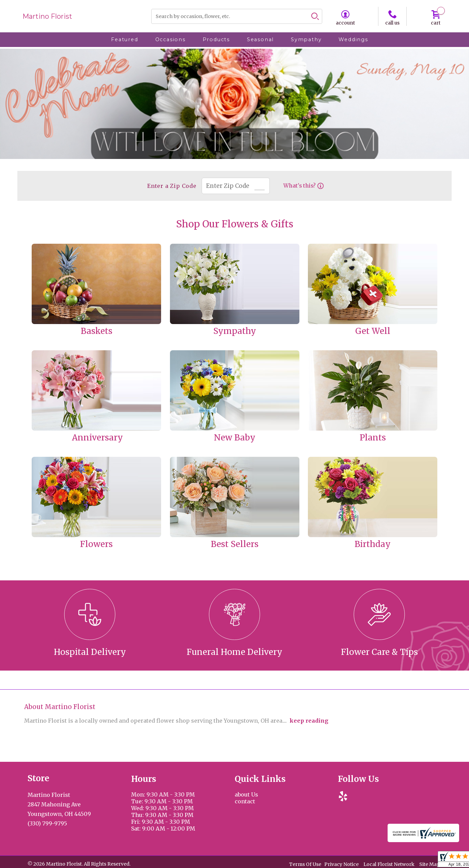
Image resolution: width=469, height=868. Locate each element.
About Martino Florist (60, 707)
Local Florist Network (389, 864)
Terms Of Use (305, 864)
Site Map (429, 864)
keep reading (309, 721)
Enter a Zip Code (171, 186)
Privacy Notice (341, 864)
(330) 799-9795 (47, 823)
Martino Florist (47, 16)
